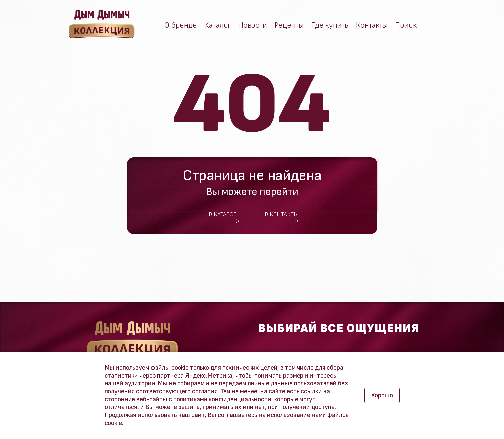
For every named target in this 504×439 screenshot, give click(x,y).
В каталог (224, 217)
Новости (253, 25)
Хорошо (382, 395)
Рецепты (289, 25)
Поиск (406, 25)
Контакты (372, 25)
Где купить (330, 25)
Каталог (218, 25)
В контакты (282, 217)
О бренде (181, 25)
